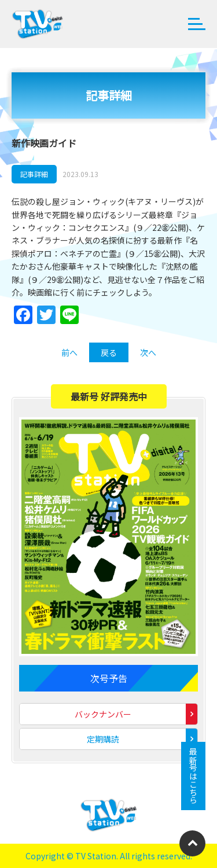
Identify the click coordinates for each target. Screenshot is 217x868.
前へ (69, 352)
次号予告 (109, 678)
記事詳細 (34, 174)
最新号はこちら (193, 776)
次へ (148, 352)
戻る (109, 352)
